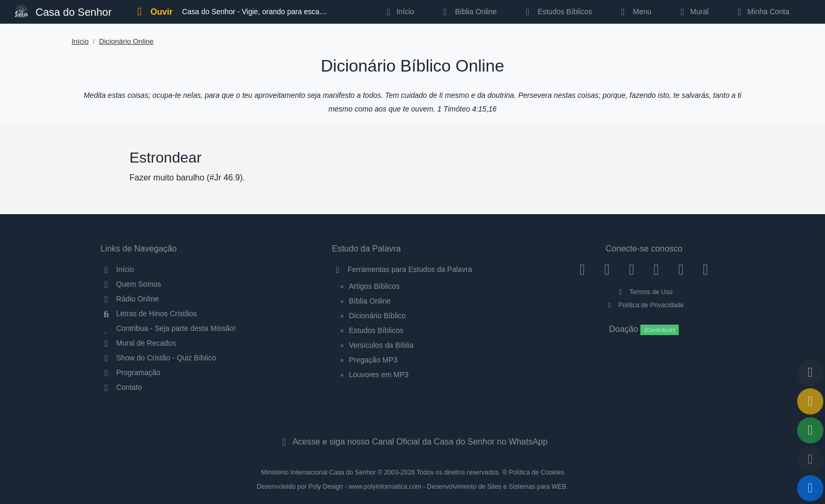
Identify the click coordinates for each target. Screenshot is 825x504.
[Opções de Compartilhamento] (810, 430)
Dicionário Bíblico (377, 316)
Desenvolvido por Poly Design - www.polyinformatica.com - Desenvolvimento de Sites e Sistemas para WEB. (413, 487)
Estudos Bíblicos (557, 12)
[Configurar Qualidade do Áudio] (810, 459)
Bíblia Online (468, 12)
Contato (121, 387)
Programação (130, 372)
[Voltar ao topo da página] (810, 372)
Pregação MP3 (373, 360)
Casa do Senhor (63, 11)
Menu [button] (634, 12)
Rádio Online (130, 299)
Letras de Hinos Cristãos (149, 314)
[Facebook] (582, 269)
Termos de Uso (644, 292)
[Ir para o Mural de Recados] (810, 401)
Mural (693, 12)
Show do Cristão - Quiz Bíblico (158, 358)
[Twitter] (632, 269)
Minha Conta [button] (762, 12)
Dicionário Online (126, 41)
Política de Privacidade (644, 305)
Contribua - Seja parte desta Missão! (168, 328)
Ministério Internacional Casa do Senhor (318, 472)
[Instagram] (607, 269)
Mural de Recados (138, 343)
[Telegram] (706, 269)
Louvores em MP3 (379, 375)
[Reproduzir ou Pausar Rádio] (810, 488)
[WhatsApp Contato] (681, 269)
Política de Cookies (536, 472)
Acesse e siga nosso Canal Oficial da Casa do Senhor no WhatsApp (412, 442)
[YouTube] (656, 269)
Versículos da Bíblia (381, 345)
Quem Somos (131, 284)
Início (80, 41)
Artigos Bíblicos (374, 286)
